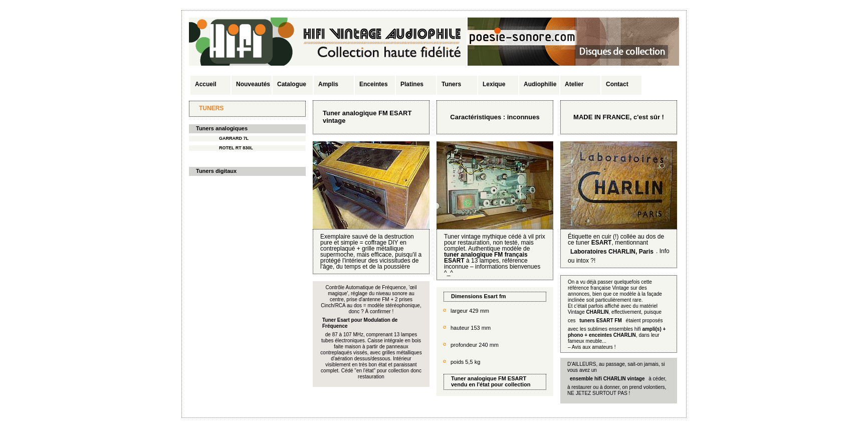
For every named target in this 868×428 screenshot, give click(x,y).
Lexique (494, 84)
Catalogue (292, 84)
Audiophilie (540, 84)
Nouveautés (253, 84)
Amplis (328, 84)
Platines (412, 84)
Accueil (206, 84)
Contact (617, 84)
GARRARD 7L (234, 138)
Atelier (574, 84)
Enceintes (374, 84)
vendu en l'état (470, 384)
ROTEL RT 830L (236, 148)
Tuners (451, 84)
